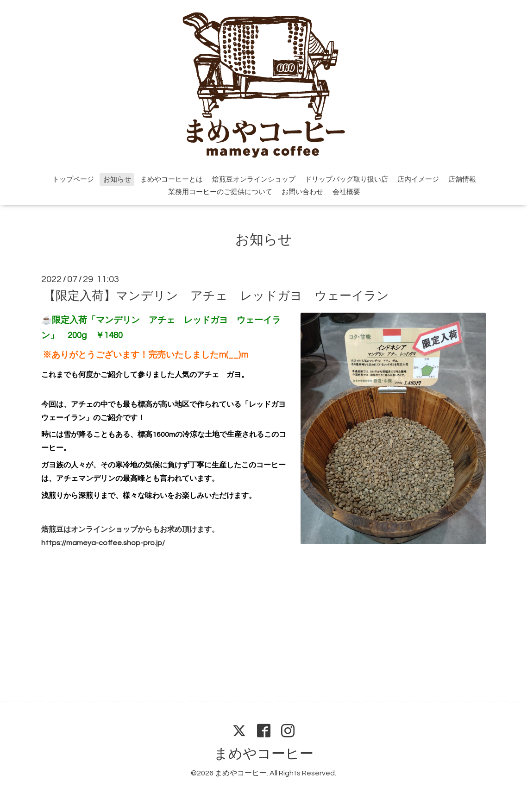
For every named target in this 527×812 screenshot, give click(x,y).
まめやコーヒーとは (172, 179)
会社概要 (346, 192)
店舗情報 (462, 179)
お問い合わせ (302, 192)
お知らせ (117, 179)
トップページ (73, 179)
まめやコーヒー (264, 754)
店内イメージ (418, 179)
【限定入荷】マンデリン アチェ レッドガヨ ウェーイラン (216, 296)
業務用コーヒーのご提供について (220, 192)
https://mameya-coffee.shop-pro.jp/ (103, 543)
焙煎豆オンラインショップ (254, 179)
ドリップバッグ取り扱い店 (346, 179)
